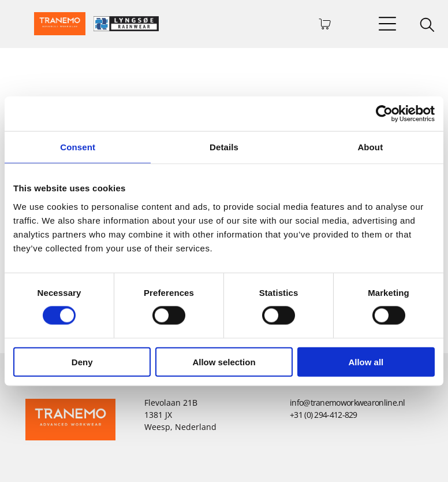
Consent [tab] (78, 147)
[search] (427, 26)
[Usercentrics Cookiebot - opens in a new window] (384, 114)
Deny (82, 361)
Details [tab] (224, 147)
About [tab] (370, 147)
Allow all (366, 361)
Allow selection (224, 361)
